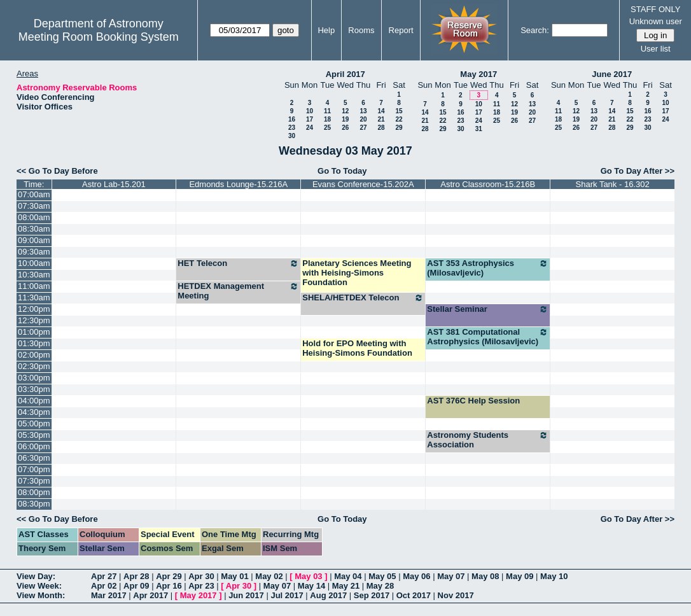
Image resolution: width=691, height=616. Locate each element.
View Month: (41, 595)
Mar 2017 (109, 595)
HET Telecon (238, 263)
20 (363, 119)
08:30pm (34, 504)
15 (399, 111)
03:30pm (34, 389)
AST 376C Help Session (473, 401)
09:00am (34, 240)
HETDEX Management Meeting (238, 291)
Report (401, 30)
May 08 (485, 576)
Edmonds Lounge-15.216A (238, 184)
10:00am (34, 263)
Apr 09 (136, 586)
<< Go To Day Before (57, 171)
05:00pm (34, 423)
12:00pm (34, 309)
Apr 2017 (150, 595)
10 (310, 111)
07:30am (34, 206)
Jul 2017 (287, 595)
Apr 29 (169, 576)
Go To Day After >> (638, 171)
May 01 (234, 576)
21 (381, 119)
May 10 (554, 576)
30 (292, 136)
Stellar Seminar (488, 309)
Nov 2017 (456, 595)
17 (310, 119)
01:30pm (34, 343)
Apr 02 (104, 586)
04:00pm (34, 401)
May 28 (380, 586)
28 (381, 128)
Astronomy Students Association (488, 440)
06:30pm (34, 458)
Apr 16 (169, 586)
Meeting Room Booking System (99, 37)
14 (381, 111)
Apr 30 (201, 576)
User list (656, 49)
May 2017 (478, 74)
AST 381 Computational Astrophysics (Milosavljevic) (488, 337)
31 (479, 129)
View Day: (36, 576)
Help (326, 30)
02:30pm (34, 366)
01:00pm (34, 332)
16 (292, 119)
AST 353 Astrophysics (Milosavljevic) (488, 268)
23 (292, 128)
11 (327, 111)
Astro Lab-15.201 (114, 184)
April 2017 (345, 74)
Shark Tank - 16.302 (613, 184)
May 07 (451, 576)
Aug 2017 (328, 595)
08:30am (34, 229)
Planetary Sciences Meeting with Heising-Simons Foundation (357, 273)
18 (327, 119)
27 (363, 128)
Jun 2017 (246, 595)
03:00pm (34, 378)
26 (345, 128)
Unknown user (656, 21)
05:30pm (34, 435)
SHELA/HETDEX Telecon (363, 298)
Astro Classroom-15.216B (488, 184)
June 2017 (612, 74)
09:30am (34, 252)
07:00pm (34, 469)
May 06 (416, 576)
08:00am (34, 217)
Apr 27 (104, 576)
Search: (535, 30)
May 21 (346, 586)
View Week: (39, 586)
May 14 (311, 586)
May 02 (269, 576)
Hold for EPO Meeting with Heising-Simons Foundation (357, 348)
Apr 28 (136, 576)
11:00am (34, 286)
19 (345, 119)
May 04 (348, 576)
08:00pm (34, 492)
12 (345, 111)
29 (399, 128)
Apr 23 (201, 586)
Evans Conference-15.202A (363, 184)
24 (310, 128)
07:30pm (34, 481)
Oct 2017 (414, 595)
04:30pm (34, 412)
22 (399, 119)
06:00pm (34, 446)
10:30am (34, 275)
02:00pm (34, 355)
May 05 (382, 576)
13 (363, 111)
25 (327, 128)
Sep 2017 (372, 595)
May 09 (520, 576)
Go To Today (342, 171)
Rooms (361, 30)
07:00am (34, 194)
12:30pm (34, 320)
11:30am (34, 297)
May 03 (308, 576)
